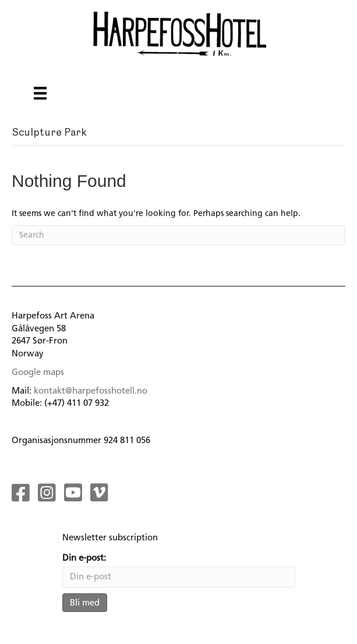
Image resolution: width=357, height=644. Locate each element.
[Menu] (40, 93)
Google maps (38, 372)
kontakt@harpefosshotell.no (91, 391)
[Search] (178, 235)
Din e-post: (84, 558)
